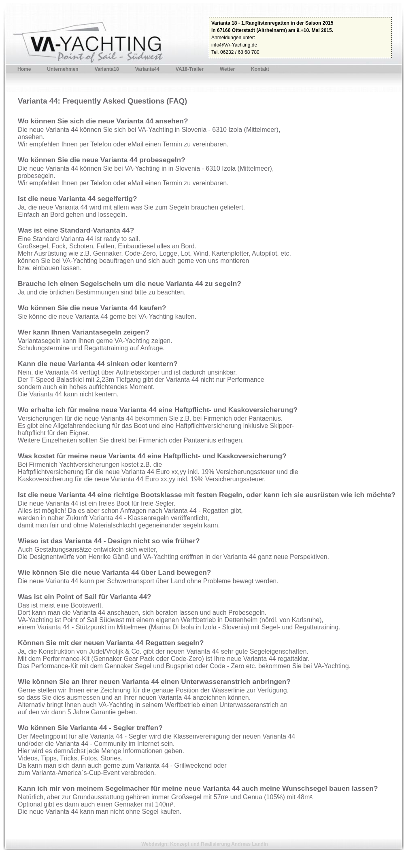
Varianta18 (107, 69)
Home (24, 69)
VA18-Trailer (190, 69)
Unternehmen (63, 69)
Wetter (227, 69)
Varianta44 (147, 69)
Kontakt (260, 69)
